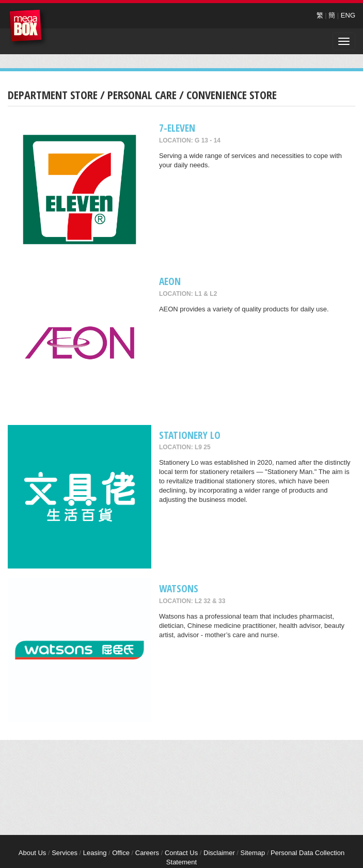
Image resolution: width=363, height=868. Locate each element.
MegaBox (28, 28)
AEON (170, 281)
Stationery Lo (190, 435)
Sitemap (253, 853)
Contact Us (181, 853)
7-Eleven (177, 128)
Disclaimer (219, 853)
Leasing (95, 853)
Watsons (179, 588)
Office (121, 853)
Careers (147, 853)
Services (65, 853)
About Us (32, 853)
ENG (348, 15)
